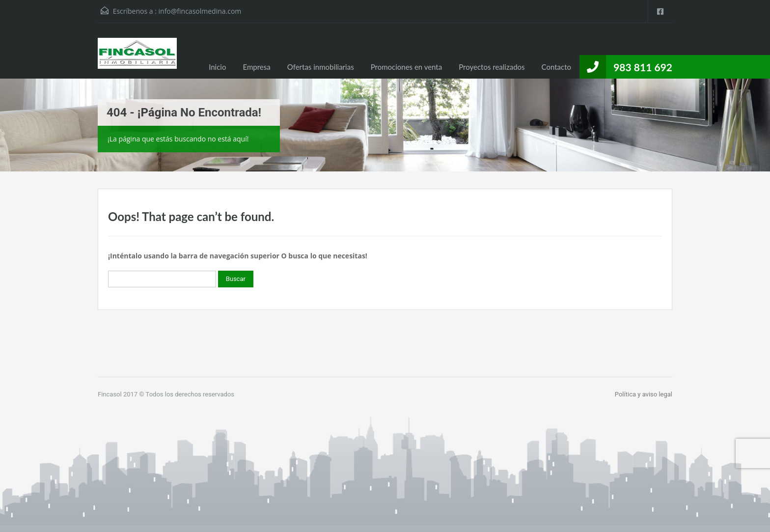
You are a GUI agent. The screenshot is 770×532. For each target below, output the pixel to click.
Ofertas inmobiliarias (321, 67)
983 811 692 (643, 67)
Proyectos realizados (492, 67)
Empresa (256, 67)
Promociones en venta (407, 67)
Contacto (556, 67)
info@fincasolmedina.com (200, 11)
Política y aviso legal (644, 394)
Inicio (217, 67)
